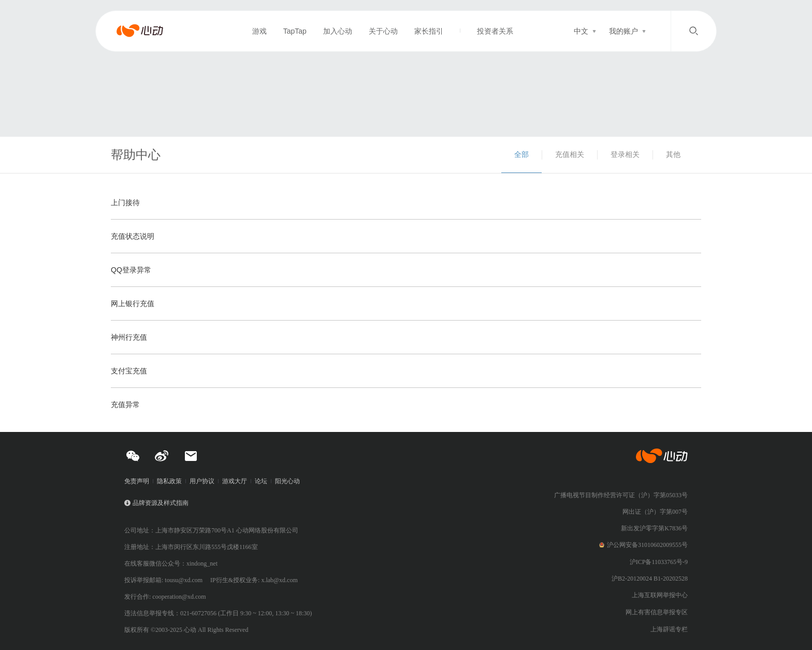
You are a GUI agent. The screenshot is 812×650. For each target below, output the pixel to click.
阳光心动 (287, 481)
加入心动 (338, 31)
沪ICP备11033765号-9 (659, 562)
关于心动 (383, 31)
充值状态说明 (133, 236)
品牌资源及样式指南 (161, 503)
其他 (673, 154)
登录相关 (625, 154)
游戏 (259, 31)
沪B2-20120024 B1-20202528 (650, 579)
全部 (521, 154)
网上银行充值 (133, 304)
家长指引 (429, 31)
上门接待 (125, 203)
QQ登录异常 (131, 270)
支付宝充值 (129, 371)
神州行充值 (129, 337)
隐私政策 (169, 481)
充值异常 (125, 405)
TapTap (295, 31)
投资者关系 (495, 31)
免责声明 (137, 481)
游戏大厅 (235, 481)
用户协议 (202, 481)
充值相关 (570, 154)
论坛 (261, 481)
